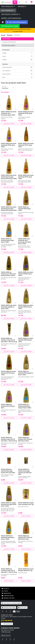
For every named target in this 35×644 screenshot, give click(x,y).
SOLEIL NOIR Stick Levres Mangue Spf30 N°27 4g (26, 570)
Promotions (6, 593)
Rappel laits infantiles (11, 18)
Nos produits (8, 6)
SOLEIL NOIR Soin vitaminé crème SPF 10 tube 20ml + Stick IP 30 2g (9, 571)
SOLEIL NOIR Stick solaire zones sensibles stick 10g (26, 504)
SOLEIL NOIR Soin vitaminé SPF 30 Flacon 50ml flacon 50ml (25, 439)
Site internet (6, 635)
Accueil (3, 35)
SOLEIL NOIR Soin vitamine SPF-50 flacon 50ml (8, 406)
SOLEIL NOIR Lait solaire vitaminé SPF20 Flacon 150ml (26, 307)
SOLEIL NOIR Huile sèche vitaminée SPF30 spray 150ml (9, 145)
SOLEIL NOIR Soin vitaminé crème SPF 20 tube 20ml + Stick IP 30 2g (9, 340)
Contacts (5, 589)
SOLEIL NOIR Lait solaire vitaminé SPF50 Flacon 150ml (26, 340)
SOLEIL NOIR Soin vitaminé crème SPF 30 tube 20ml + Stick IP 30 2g (9, 439)
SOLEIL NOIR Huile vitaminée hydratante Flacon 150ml (8, 537)
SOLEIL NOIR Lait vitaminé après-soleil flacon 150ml (7, 240)
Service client (22, 608)
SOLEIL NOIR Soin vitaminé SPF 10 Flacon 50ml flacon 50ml (25, 537)
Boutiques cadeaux (11, 14)
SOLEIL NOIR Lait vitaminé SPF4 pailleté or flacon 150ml (26, 373)
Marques (10, 35)
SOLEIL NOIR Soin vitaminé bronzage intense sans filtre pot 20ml (25, 472)
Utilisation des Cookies (9, 608)
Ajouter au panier (9, 124)
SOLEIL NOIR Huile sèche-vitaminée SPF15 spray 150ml (26, 145)
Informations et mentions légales (11, 603)
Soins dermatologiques (16, 22)
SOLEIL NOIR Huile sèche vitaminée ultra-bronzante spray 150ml (9, 113)
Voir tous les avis (7, 624)
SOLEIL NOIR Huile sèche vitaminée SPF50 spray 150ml (26, 113)
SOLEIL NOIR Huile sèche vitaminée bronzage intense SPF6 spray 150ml (9, 209)
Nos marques (8, 10)
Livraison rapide (8, 596)
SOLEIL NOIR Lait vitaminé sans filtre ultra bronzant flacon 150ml (8, 274)
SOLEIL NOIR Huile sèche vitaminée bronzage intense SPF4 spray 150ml (9, 177)
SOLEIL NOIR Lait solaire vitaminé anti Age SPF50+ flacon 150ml (9, 504)
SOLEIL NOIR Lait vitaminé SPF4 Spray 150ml (24, 209)
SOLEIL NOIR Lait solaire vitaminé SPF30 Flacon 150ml (26, 274)
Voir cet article (26, 516)
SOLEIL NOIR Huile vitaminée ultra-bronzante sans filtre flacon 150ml (24, 241)
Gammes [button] (5, 64)
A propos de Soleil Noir (9, 42)
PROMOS (22, 6)
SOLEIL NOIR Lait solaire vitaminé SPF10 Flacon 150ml (8, 373)
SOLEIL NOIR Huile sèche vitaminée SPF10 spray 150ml (26, 177)
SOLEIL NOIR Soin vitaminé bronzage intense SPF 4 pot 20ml (8, 471)
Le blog (5, 591)
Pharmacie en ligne (10, 26)
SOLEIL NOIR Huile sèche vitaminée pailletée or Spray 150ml (9, 307)
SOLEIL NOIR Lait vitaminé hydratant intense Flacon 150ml (25, 406)
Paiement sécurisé (8, 598)
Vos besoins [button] (6, 50)
